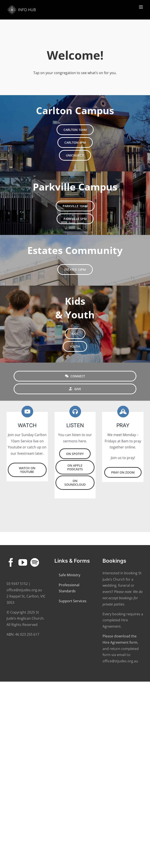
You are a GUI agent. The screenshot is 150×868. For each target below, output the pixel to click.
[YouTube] (23, 563)
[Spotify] (35, 563)
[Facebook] (11, 563)
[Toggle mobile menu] (141, 7)
